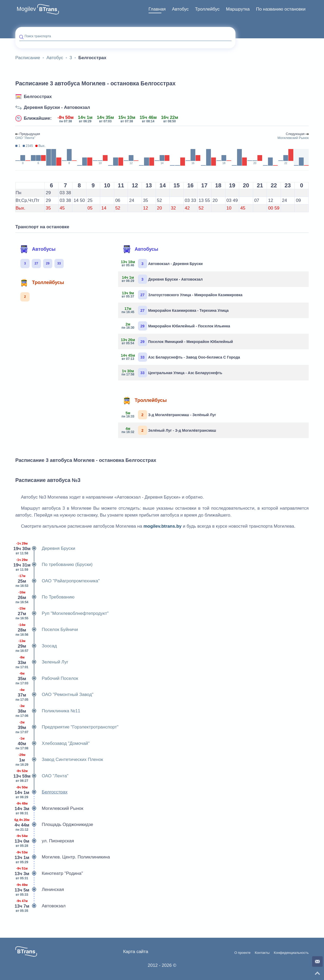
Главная (157, 9)
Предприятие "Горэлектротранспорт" (67, 727)
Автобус (180, 9)
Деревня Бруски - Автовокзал (57, 107)
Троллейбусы (42, 282)
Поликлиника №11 (48, 711)
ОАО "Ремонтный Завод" (54, 695)
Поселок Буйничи (47, 630)
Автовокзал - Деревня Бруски (162, 264)
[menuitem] (157, 9)
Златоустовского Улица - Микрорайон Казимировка (182, 295)
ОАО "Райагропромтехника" (57, 581)
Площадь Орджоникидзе (54, 825)
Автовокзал (40, 906)
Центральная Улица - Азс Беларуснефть (172, 373)
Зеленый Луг (42, 662)
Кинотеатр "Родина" (49, 874)
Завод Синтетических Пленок (59, 760)
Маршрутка (238, 9)
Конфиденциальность (291, 953)
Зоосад (36, 646)
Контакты (262, 953)
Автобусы (38, 249)
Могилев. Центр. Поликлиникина (63, 857)
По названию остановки (281, 9)
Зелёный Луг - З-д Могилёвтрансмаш (169, 430)
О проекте (242, 953)
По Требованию (45, 597)
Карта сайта (136, 952)
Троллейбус (207, 9)
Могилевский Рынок (49, 809)
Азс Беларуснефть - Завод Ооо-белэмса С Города (181, 357)
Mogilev (26, 9)
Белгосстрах (38, 97)
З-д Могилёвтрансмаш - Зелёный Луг (169, 415)
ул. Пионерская (45, 841)
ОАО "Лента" (42, 776)
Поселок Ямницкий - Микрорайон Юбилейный (178, 342)
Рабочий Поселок (47, 679)
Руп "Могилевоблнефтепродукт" (62, 614)
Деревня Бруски (45, 549)
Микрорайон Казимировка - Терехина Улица (175, 310)
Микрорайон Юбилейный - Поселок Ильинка (176, 326)
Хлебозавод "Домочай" (52, 744)
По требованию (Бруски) (54, 565)
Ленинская (40, 890)
